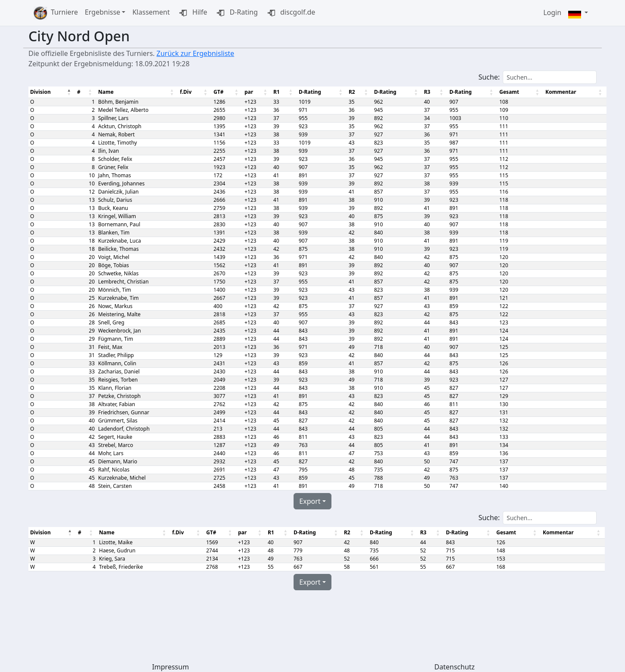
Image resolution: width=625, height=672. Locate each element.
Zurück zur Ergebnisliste (196, 53)
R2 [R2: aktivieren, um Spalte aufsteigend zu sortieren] (349, 92)
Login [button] (552, 12)
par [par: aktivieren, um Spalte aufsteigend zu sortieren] (247, 92)
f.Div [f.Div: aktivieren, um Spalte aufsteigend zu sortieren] (184, 92)
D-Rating (236, 13)
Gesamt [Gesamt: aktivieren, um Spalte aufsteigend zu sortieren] (504, 92)
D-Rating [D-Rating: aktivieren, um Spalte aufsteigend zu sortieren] (308, 92)
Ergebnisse (102, 12)
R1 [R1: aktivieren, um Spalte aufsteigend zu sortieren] (274, 92)
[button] (578, 13)
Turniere (64, 12)
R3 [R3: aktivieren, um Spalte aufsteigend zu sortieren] (423, 92)
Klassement (151, 12)
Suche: (537, 77)
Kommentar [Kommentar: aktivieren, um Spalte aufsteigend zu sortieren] (555, 92)
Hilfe (192, 13)
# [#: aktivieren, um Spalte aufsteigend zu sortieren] (78, 92)
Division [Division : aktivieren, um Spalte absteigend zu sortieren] (40, 92)
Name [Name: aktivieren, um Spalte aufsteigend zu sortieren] (105, 92)
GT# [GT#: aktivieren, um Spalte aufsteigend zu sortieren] (216, 92)
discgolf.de (290, 13)
